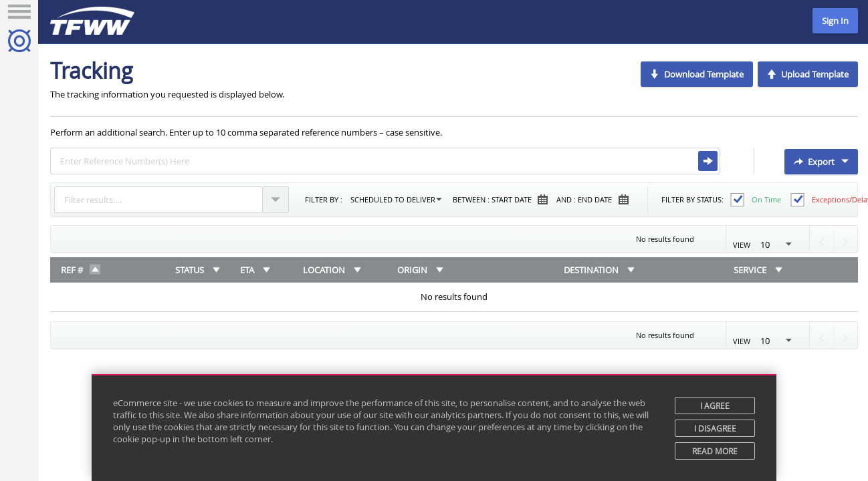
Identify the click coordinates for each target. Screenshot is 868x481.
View (768, 245)
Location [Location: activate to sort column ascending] (324, 270)
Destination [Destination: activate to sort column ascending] (591, 270)
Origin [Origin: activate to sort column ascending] (412, 270)
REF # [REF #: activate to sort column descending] (72, 270)
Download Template (697, 74)
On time (766, 199)
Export (821, 162)
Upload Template (808, 74)
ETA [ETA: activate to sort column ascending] (247, 270)
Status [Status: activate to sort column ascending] (190, 270)
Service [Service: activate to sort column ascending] (750, 270)
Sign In (835, 21)
